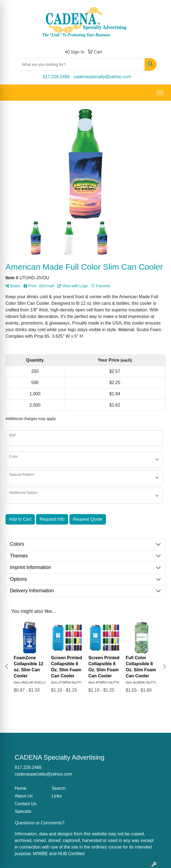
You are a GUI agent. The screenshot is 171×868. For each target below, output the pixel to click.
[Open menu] (160, 93)
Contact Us (26, 804)
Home (21, 788)
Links (57, 796)
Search (59, 788)
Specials (23, 811)
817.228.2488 (56, 77)
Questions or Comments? (40, 823)
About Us (24, 796)
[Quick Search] (80, 64)
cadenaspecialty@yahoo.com (102, 77)
